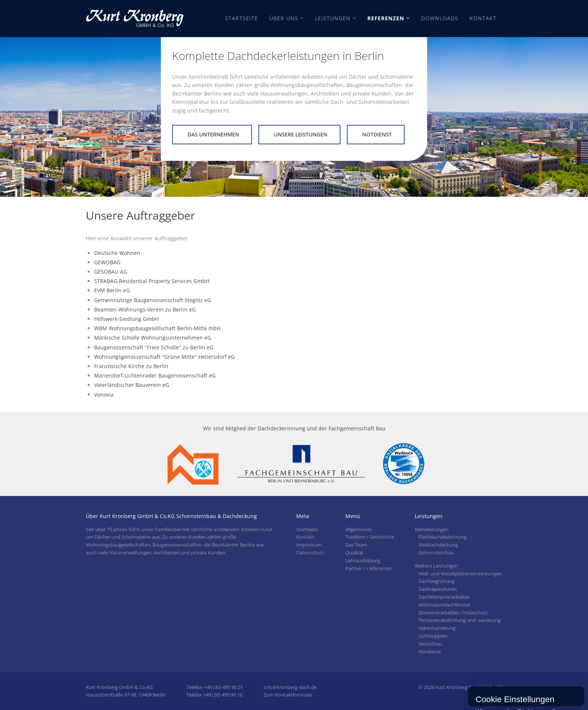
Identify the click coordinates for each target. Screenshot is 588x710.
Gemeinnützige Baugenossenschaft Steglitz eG (153, 300)
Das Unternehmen (213, 134)
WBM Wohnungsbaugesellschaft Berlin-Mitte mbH (157, 328)
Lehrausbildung (363, 560)
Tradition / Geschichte (370, 537)
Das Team (356, 545)
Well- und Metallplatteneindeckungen (460, 574)
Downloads (440, 18)
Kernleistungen (432, 529)
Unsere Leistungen (301, 134)
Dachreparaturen (438, 589)
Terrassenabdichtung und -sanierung (460, 620)
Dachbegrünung (436, 581)
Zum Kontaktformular (288, 695)
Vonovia (104, 395)
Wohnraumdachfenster (445, 605)
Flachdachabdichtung (442, 537)
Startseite (241, 18)
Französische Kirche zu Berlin (131, 366)
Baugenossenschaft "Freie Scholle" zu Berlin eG (154, 347)
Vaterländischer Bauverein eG (132, 385)
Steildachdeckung (438, 545)
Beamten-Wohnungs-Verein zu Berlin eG (145, 309)
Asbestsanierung (437, 628)
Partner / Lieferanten (369, 568)
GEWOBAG (107, 262)
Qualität (354, 553)
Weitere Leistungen (436, 566)
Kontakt (483, 18)
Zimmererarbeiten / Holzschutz (453, 613)
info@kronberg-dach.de (290, 687)
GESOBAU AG (111, 272)
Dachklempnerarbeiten (444, 597)
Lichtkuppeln (433, 636)
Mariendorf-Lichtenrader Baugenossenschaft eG (155, 375)
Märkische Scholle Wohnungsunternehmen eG (153, 338)
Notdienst (377, 134)
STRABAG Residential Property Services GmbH (152, 281)
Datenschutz (310, 553)
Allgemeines (359, 529)
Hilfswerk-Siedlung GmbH (126, 319)
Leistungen (333, 18)
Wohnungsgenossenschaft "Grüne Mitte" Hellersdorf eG (164, 357)
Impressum (309, 545)
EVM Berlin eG (112, 290)
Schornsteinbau (436, 553)
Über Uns (284, 18)
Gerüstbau (430, 644)
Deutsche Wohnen (117, 253)
